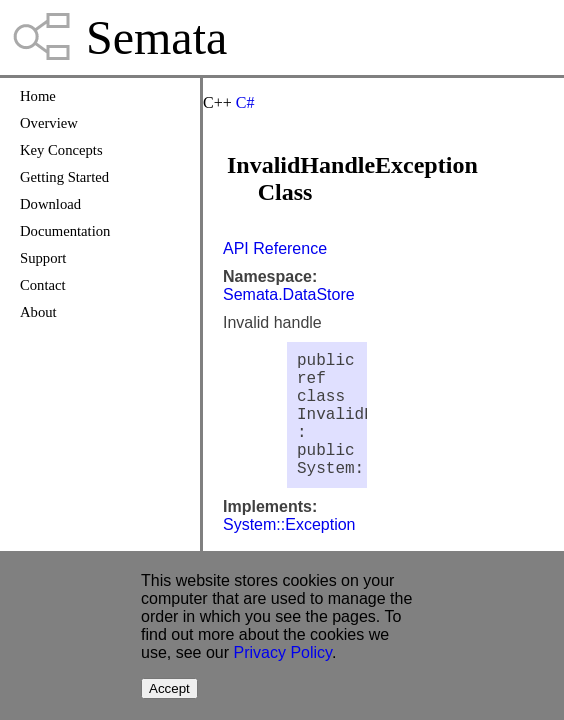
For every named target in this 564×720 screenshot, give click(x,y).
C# (245, 102)
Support (43, 258)
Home (38, 96)
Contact (43, 285)
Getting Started (64, 177)
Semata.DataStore (289, 294)
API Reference (275, 248)
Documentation (65, 231)
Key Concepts (61, 150)
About (38, 312)
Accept (169, 688)
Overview (49, 123)
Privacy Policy (283, 652)
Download (50, 204)
